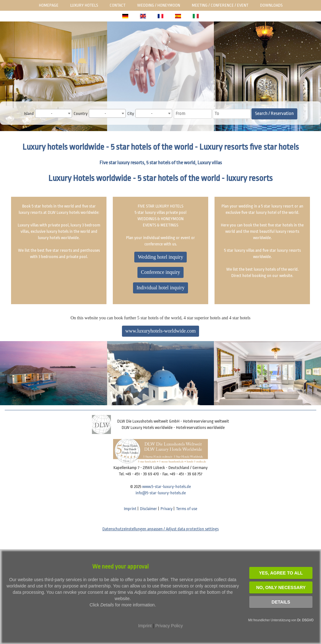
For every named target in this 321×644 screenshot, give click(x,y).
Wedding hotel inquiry (160, 257)
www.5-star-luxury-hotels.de (167, 487)
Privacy (167, 509)
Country (81, 114)
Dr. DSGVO (306, 620)
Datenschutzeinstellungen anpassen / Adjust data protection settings (160, 529)
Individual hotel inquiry (160, 288)
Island (29, 114)
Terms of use (187, 509)
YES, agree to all (281, 573)
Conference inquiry (160, 272)
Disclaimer (148, 509)
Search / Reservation (274, 114)
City (131, 114)
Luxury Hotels (84, 5)
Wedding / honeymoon (159, 5)
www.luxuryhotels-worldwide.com (161, 331)
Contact (118, 5)
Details (281, 602)
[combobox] (54, 113)
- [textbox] (52, 114)
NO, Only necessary (281, 587)
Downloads (271, 5)
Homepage (49, 5)
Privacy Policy (169, 626)
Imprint (130, 509)
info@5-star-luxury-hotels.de (161, 493)
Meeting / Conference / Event (220, 5)
